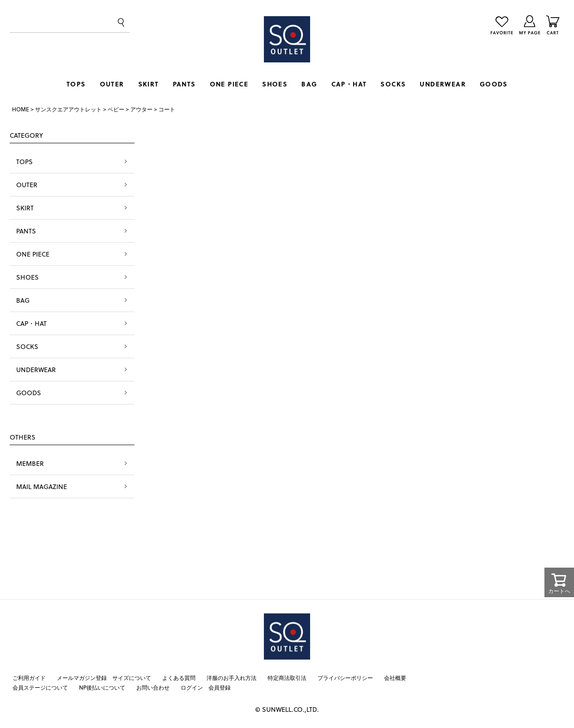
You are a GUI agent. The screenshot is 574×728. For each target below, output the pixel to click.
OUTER (112, 84)
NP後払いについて (102, 687)
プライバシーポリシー (345, 678)
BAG (309, 84)
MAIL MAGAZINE (42, 486)
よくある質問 (179, 678)
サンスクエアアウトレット (68, 109)
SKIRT (149, 84)
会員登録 (220, 687)
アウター (141, 109)
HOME (21, 109)
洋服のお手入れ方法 (232, 678)
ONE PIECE (229, 84)
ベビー (116, 109)
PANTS (184, 84)
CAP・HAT (349, 84)
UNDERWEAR (443, 84)
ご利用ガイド (29, 678)
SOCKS (393, 84)
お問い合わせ (153, 687)
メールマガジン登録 (82, 678)
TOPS (76, 84)
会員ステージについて (40, 687)
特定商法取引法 (287, 678)
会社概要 (395, 678)
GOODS (494, 84)
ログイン (192, 687)
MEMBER (30, 463)
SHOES (275, 84)
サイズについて (132, 678)
